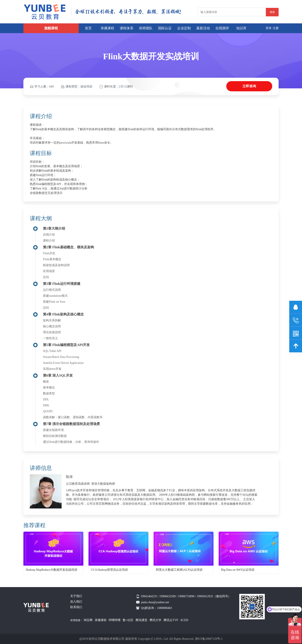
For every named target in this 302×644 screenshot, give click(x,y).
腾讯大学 (155, 620)
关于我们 (76, 596)
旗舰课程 (51, 28)
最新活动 (203, 28)
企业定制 (184, 28)
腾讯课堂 (141, 620)
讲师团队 (146, 28)
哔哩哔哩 (115, 620)
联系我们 (76, 607)
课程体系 (127, 28)
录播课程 (107, 28)
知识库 (241, 28)
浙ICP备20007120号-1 (209, 639)
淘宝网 (88, 620)
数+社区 (128, 620)
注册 (276, 28)
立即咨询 (249, 86)
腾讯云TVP (171, 620)
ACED (184, 620)
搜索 (272, 12)
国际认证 (165, 28)
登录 (269, 28)
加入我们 (76, 602)
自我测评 (222, 28)
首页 (88, 28)
